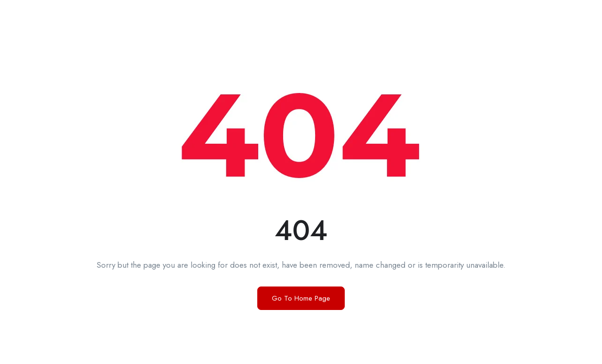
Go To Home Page (301, 298)
